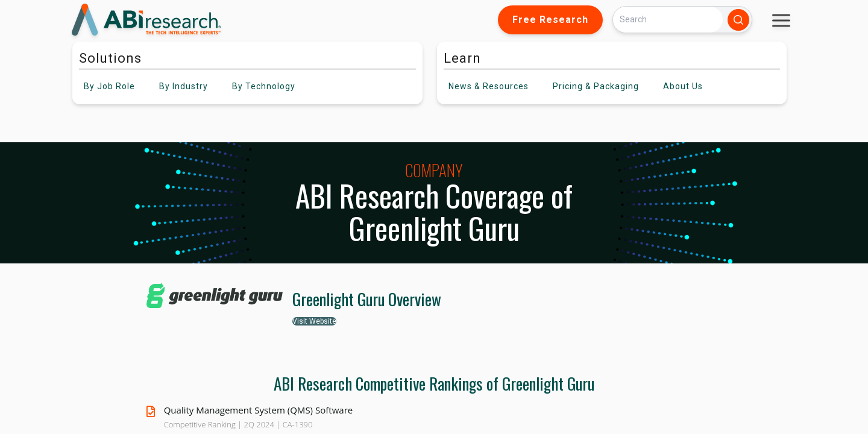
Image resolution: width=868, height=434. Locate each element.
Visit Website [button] (314, 321)
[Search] (668, 20)
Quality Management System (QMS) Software (259, 410)
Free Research (550, 20)
